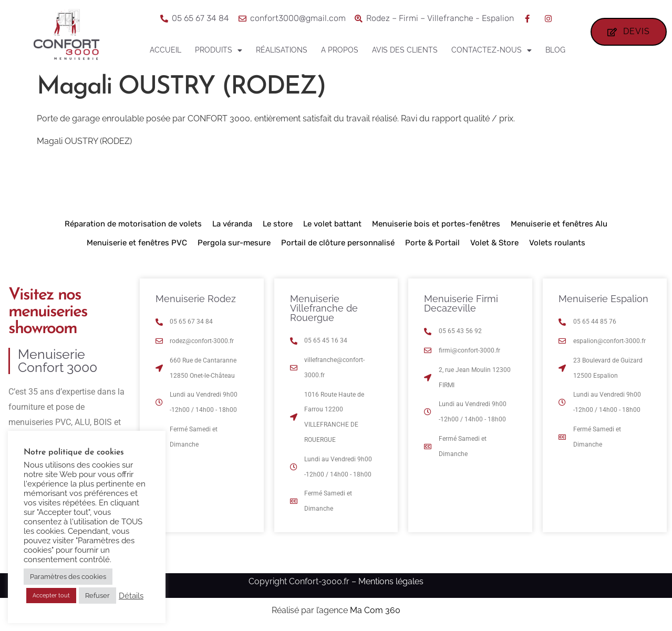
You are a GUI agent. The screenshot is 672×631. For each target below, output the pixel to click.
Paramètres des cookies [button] (68, 577)
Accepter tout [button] (51, 596)
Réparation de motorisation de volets (133, 224)
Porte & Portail (432, 243)
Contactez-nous (492, 50)
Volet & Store (494, 243)
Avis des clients (405, 50)
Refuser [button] (97, 596)
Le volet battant (332, 224)
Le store (278, 224)
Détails (131, 596)
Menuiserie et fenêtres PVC (137, 243)
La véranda (232, 224)
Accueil (166, 50)
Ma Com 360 (375, 610)
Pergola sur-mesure (234, 243)
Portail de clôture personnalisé (338, 243)
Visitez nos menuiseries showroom (48, 312)
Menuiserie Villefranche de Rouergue (324, 308)
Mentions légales (391, 581)
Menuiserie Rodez (196, 299)
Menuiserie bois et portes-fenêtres (436, 224)
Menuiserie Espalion (603, 299)
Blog (555, 50)
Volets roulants (557, 243)
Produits (219, 50)
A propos (340, 50)
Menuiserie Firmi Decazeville (461, 303)
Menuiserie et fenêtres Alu (559, 224)
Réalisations (282, 50)
